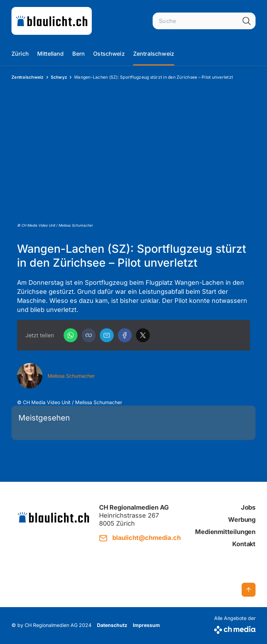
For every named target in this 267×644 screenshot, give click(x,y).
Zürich (20, 54)
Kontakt (244, 544)
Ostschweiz (109, 54)
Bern (79, 54)
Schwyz (59, 77)
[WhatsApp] (71, 335)
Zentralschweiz (154, 54)
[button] (89, 335)
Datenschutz (112, 625)
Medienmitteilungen (225, 532)
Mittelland (51, 54)
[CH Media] (235, 629)
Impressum (146, 625)
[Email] (107, 335)
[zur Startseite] (52, 21)
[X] (143, 335)
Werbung (242, 520)
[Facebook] (125, 335)
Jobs (248, 507)
